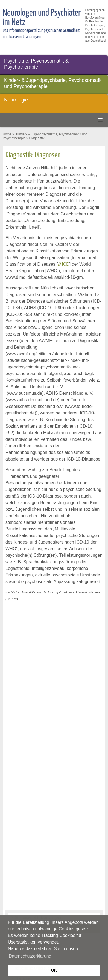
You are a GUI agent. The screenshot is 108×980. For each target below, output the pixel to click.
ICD (66, 264)
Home (7, 134)
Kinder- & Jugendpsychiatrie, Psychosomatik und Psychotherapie (53, 83)
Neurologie (16, 100)
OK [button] (54, 970)
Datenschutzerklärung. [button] (31, 956)
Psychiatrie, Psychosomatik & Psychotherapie (36, 64)
